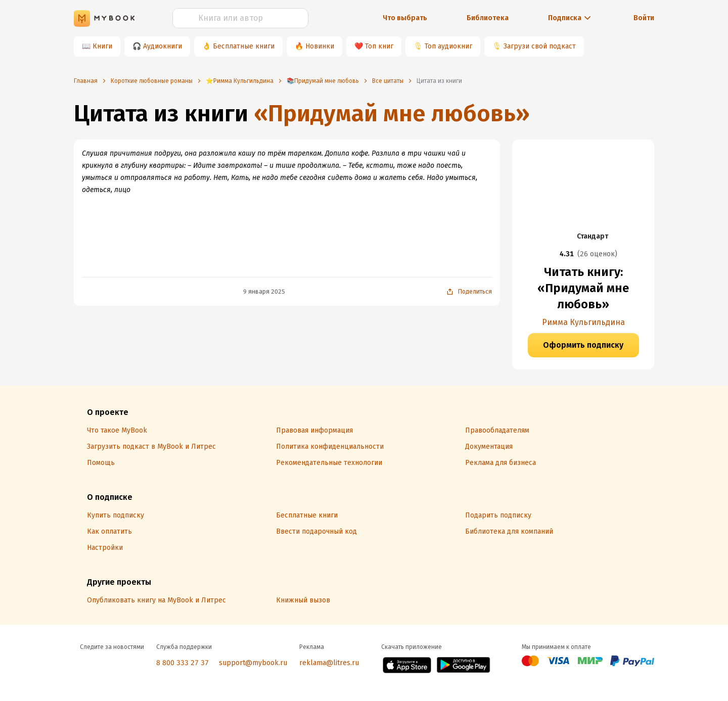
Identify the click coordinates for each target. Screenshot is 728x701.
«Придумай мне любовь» (392, 113)
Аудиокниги (163, 46)
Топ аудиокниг (448, 46)
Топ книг (379, 46)
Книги (102, 46)
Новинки (320, 46)
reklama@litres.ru (329, 663)
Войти (644, 18)
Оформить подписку (583, 345)
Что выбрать (405, 18)
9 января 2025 (264, 292)
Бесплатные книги (244, 46)
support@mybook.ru (253, 663)
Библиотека (488, 18)
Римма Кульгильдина (583, 322)
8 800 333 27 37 (183, 663)
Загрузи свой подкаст (540, 46)
